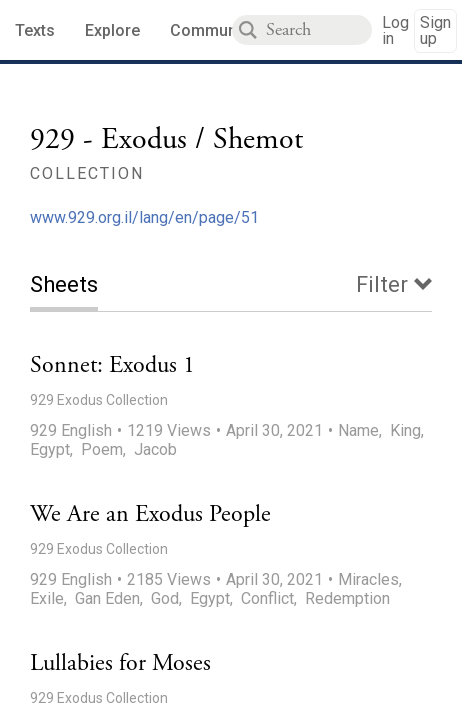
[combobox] (319, 30)
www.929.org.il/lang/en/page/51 (144, 217)
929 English (71, 430)
